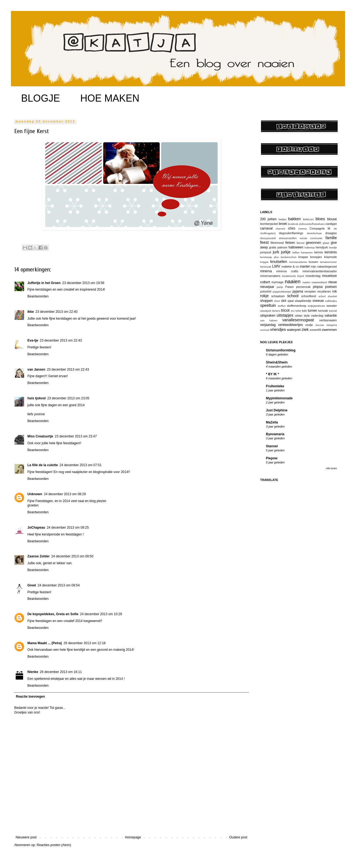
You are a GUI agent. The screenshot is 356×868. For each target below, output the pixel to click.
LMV (276, 266)
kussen (314, 262)
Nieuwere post (26, 837)
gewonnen (313, 243)
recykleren (324, 291)
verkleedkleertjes (291, 325)
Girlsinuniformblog (281, 350)
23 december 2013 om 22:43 (61, 340)
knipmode (330, 257)
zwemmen (329, 330)
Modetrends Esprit (293, 276)
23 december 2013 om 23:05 (68, 398)
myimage (277, 282)
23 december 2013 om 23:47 (76, 436)
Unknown (35, 494)
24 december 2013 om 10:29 (101, 614)
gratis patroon (278, 247)
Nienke (33, 672)
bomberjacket (269, 224)
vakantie (331, 316)
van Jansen (36, 369)
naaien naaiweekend (315, 282)
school (293, 296)
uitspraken (268, 316)
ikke (31, 312)
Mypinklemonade (279, 398)
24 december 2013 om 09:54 (58, 585)
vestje (309, 325)
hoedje (333, 247)
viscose (320, 325)
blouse (332, 219)
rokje (264, 296)
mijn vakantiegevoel (324, 267)
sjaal (291, 301)
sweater (332, 306)
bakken (294, 219)
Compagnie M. (320, 228)
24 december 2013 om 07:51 (80, 465)
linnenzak (266, 267)
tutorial (333, 311)
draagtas (331, 233)
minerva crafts (287, 271)
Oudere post (238, 837)
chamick (280, 229)
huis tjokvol (37, 398)
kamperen (307, 252)
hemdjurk (322, 247)
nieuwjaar (267, 287)
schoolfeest (309, 296)
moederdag (313, 276)
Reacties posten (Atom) (54, 845)
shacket (332, 296)
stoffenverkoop (297, 306)
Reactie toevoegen (30, 697)
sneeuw (318, 301)
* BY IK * (272, 374)
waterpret (294, 330)
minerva (266, 271)
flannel (300, 243)
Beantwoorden (38, 296)
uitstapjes (285, 315)
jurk (276, 252)
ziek (305, 330)
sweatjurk (266, 311)
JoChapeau (36, 528)
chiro (292, 228)
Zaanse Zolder (38, 556)
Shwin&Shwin (277, 362)
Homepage (133, 837)
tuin (304, 311)
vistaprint (332, 325)
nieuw (333, 282)
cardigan (331, 224)
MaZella (272, 422)
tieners (276, 311)
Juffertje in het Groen (44, 283)
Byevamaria (275, 434)
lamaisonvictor (328, 262)
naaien (293, 281)
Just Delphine (277, 410)
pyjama (298, 291)
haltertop (310, 247)
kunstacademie (298, 262)
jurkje (286, 252)
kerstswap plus (269, 257)
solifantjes (331, 301)
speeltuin (268, 305)
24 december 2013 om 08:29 (65, 494)
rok (335, 291)
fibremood (277, 243)
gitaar (326, 243)
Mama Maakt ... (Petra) (45, 643)
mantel (305, 267)
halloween (296, 247)
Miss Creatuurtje (40, 436)
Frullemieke (275, 386)
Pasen (290, 287)
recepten (310, 291)
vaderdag (317, 316)
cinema (302, 229)
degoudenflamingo (291, 233)
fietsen (290, 243)
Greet (32, 585)
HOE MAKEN (110, 98)
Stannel (272, 446)
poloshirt (266, 291)
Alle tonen (331, 468)
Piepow (272, 458)
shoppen (266, 301)
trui (293, 311)
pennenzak (303, 287)
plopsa (318, 287)
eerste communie (311, 238)
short (277, 301)
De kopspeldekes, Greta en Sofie (53, 614)
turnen (312, 311)
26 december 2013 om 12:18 (84, 643)
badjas (282, 219)
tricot (285, 310)
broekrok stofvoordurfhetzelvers (306, 224)
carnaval (266, 228)
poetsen (331, 287)
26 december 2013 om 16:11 (61, 672)
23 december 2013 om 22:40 (56, 312)
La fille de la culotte (43, 465)
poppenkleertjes (282, 292)
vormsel (265, 330)
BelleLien (308, 219)
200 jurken (268, 219)
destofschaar (314, 233)
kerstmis (331, 252)
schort (322, 296)
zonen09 (315, 330)
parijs (280, 287)
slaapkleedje (303, 301)
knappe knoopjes (310, 257)
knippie (264, 262)
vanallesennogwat (298, 320)
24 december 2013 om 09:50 (72, 556)
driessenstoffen (288, 238)
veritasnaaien (328, 320)
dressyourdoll (268, 238)
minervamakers (270, 276)
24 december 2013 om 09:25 (68, 528)
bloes (320, 219)
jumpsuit (266, 252)
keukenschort (288, 257)
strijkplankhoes (316, 306)
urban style (302, 316)
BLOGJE (41, 98)
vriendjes (278, 330)
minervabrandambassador (320, 271)
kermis (319, 252)
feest (264, 242)
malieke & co (290, 267)
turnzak (323, 311)
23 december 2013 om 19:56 (83, 283)
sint (284, 301)
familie (331, 238)
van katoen (269, 320)
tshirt (298, 311)
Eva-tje (33, 340)
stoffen (282, 306)
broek (283, 224)
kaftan (296, 252)
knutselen (279, 262)
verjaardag (268, 325)
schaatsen (278, 296)
